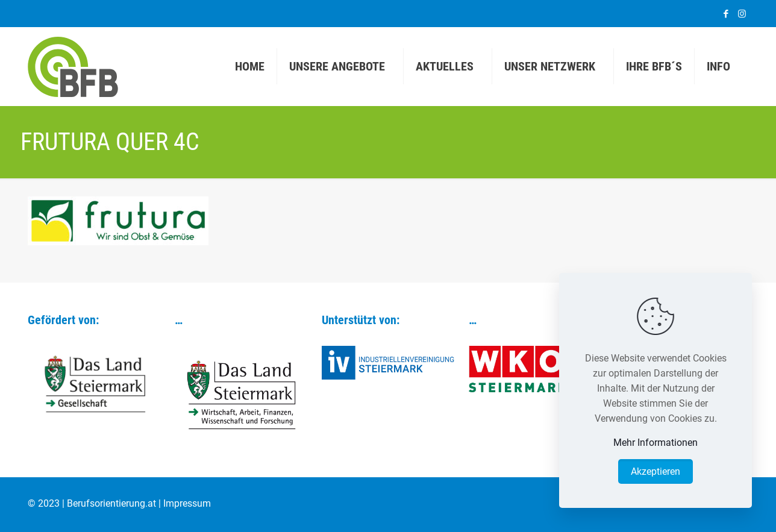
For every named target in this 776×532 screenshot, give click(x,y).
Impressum (187, 503)
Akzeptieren (656, 471)
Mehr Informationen (656, 443)
